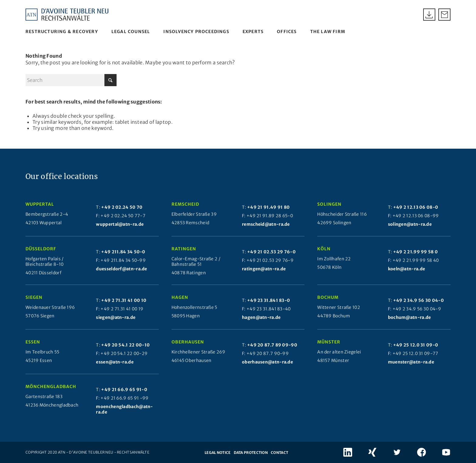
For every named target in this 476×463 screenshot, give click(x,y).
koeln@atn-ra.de (407, 269)
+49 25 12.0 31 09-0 (416, 345)
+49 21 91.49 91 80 (268, 207)
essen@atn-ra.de (115, 362)
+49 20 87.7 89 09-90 (272, 345)
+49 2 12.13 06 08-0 (416, 207)
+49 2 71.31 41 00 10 (124, 300)
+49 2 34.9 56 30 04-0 (418, 300)
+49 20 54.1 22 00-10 (125, 345)
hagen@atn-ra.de (261, 317)
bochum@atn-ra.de (410, 317)
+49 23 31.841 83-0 (269, 300)
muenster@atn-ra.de (411, 362)
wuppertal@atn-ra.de (120, 224)
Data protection (251, 453)
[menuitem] (62, 32)
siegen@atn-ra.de (116, 317)
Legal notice (218, 453)
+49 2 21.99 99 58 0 (416, 252)
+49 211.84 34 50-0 (123, 252)
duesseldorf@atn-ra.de (121, 269)
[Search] (71, 80)
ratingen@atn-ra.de (264, 269)
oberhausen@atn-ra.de (267, 362)
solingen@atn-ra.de (410, 224)
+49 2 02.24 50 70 (122, 207)
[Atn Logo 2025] (67, 15)
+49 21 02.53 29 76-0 (271, 252)
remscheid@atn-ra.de (266, 224)
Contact (279, 453)
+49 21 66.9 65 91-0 (124, 390)
